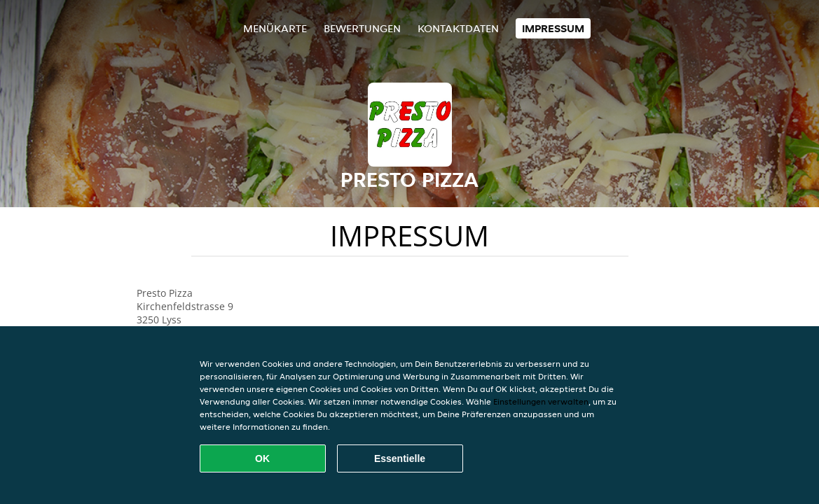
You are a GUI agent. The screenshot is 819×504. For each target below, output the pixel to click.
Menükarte (275, 28)
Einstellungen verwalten (541, 401)
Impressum (553, 28)
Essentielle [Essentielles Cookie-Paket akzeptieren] (400, 458)
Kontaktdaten (458, 28)
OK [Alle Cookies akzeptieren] (262, 458)
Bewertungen (362, 28)
